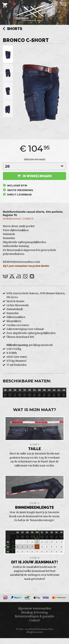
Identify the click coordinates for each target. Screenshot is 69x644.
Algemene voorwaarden (34, 608)
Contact (35, 620)
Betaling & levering (35, 612)
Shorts (12, 29)
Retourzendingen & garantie (35, 616)
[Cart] (5, 5)
